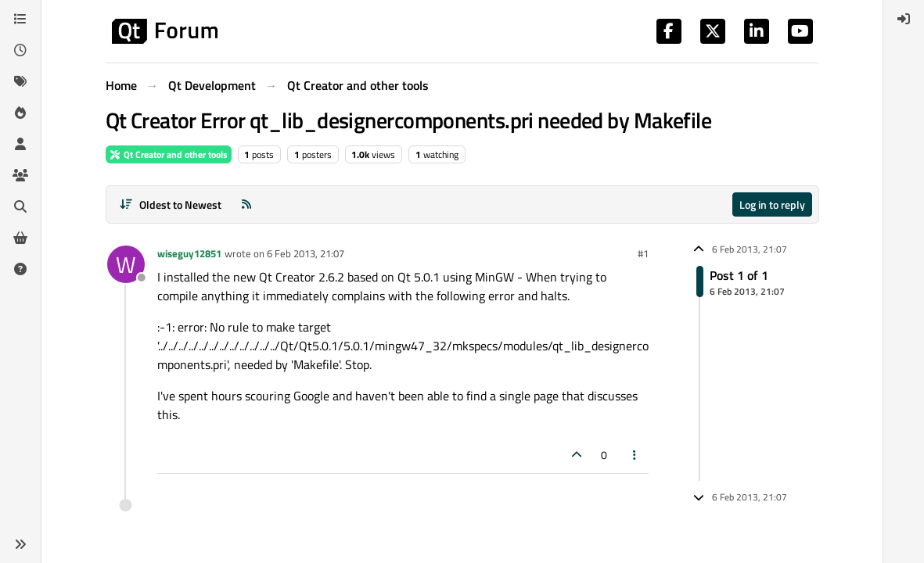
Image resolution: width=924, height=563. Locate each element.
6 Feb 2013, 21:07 (306, 253)
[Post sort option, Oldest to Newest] (171, 204)
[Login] (904, 19)
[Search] (20, 206)
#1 (643, 253)
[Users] (20, 144)
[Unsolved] (20, 269)
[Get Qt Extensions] (20, 238)
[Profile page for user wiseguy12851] (126, 264)
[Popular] (20, 113)
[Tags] (20, 81)
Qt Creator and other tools (169, 154)
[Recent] (20, 50)
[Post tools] (635, 455)
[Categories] (20, 19)
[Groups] (20, 175)
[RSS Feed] (246, 204)
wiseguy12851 (189, 253)
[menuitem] (904, 19)
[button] (20, 544)
